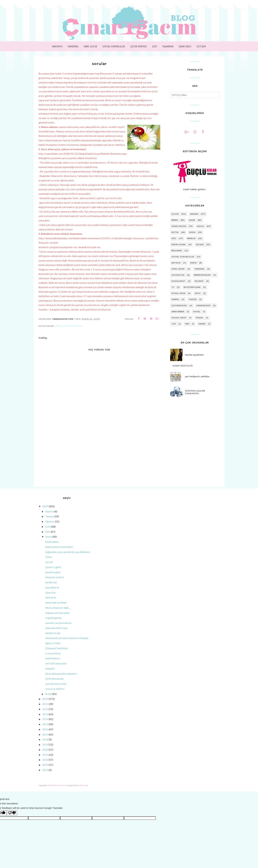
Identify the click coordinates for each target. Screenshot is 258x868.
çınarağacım (203, 306)
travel (199, 318)
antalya (176, 263)
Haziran (50, 516)
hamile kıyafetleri (194, 355)
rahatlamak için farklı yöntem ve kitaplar (67, 642)
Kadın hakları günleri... (195, 189)
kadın (193, 263)
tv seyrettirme (53, 658)
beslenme (177, 251)
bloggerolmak (192, 287)
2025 (45, 774)
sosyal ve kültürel (55, 693)
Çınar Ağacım (179, 226)
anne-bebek (178, 312)
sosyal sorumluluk (183, 257)
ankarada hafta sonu (56, 632)
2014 (45, 724)
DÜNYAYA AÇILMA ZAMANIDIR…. (195, 392)
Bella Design (83, 790)
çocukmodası (179, 306)
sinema (175, 299)
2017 (45, 739)
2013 (45, 719)
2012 (45, 714)
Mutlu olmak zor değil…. (58, 612)
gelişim (200, 245)
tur (174, 324)
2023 (45, 769)
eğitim (175, 232)
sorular (49, 566)
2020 (45, 754)
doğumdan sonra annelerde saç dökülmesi (68, 556)
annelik (191, 238)
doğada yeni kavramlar (58, 617)
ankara (194, 214)
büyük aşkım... (53, 546)
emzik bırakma (53, 577)
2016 (45, 734)
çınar (192, 220)
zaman (202, 324)
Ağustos (50, 526)
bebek (59, 331)
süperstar (51, 597)
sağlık (200, 226)
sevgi (198, 293)
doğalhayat (178, 281)
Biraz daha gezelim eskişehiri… (62, 678)
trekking (199, 269)
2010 (45, 703)
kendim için (51, 587)
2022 (45, 764)
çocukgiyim (178, 275)
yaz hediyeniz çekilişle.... (198, 376)
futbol (49, 561)
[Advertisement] (99, 463)
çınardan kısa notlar (56, 688)
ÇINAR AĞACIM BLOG (57, 790)
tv (173, 287)
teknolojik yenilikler (56, 607)
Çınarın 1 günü (53, 572)
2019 (45, 749)
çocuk (175, 214)
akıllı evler (51, 602)
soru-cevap (178, 269)
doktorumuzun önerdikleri (59, 551)
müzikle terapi (53, 638)
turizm (193, 299)
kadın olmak (179, 245)
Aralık (48, 698)
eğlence (199, 281)
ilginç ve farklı (53, 648)
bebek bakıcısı (53, 663)
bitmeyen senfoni (55, 582)
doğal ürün (178, 293)
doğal (197, 312)
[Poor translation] (12, 817)
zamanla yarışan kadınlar (59, 627)
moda (192, 232)
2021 (45, 759)
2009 (45, 511)
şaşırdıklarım (52, 592)
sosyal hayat (179, 318)
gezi (174, 238)
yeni (187, 324)
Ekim (48, 536)
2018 (45, 744)
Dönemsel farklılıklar (57, 653)
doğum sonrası (73, 331)
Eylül (48, 531)
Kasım (49, 541)
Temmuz (50, 521)
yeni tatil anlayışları (56, 668)
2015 (45, 729)
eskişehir (50, 673)
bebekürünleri (202, 275)
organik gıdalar (54, 622)
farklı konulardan (54, 683)
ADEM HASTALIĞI (183, 366)
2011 (45, 708)
